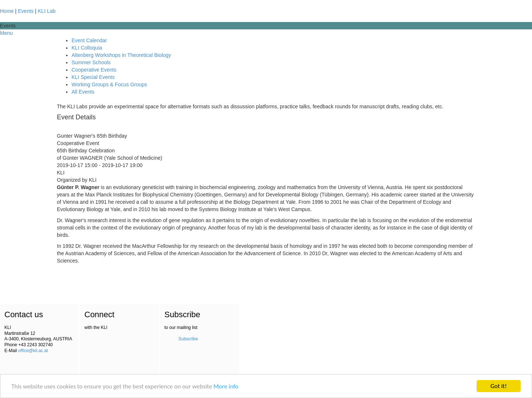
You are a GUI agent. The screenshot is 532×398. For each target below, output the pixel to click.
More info (226, 386)
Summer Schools (91, 62)
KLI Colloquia (87, 48)
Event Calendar (89, 40)
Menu (6, 33)
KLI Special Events (93, 77)
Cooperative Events (94, 70)
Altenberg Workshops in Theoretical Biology (121, 55)
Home (7, 11)
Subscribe (188, 339)
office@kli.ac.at (33, 351)
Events (26, 11)
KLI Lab (47, 11)
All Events (83, 92)
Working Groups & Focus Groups (109, 84)
